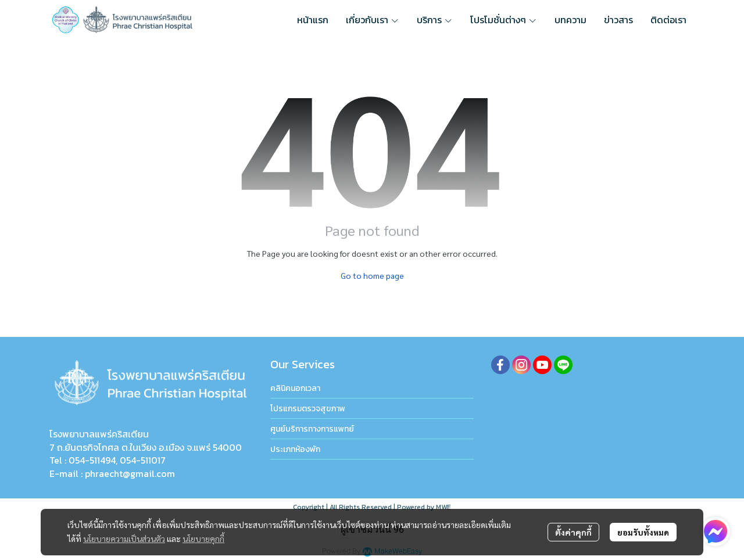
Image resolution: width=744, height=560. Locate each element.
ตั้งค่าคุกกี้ (573, 532)
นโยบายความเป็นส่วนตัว (124, 539)
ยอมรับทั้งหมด (643, 532)
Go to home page (372, 275)
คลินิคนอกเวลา (295, 388)
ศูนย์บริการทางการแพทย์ (312, 429)
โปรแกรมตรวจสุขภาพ (308, 409)
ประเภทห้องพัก (295, 449)
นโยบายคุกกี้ (203, 539)
